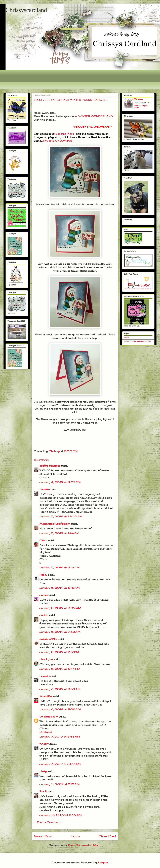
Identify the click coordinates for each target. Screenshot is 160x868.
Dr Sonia (46, 732)
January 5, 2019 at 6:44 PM (60, 669)
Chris (43, 540)
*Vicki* (44, 744)
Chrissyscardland (26, 10)
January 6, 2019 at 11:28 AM (60, 709)
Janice (44, 595)
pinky (43, 771)
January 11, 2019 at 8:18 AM (60, 784)
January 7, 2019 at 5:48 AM (60, 737)
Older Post (107, 836)
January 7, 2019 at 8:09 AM (60, 764)
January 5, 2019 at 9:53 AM (60, 632)
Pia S (43, 791)
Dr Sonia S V (49, 717)
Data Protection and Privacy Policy (138, 341)
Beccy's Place (65, 134)
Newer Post (43, 836)
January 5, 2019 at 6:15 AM (60, 588)
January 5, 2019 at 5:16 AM (60, 567)
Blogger (103, 862)
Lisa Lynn (46, 659)
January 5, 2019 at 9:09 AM (60, 608)
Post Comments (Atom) (85, 845)
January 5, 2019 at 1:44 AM (59, 533)
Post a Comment (49, 822)
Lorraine (45, 676)
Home (76, 836)
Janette (45, 489)
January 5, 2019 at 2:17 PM (59, 652)
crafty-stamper (50, 466)
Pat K (43, 575)
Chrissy (140, 99)
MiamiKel (46, 696)
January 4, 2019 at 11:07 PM (60, 482)
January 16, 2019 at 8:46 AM (61, 815)
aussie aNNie (48, 639)
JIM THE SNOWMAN (57, 141)
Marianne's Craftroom (55, 524)
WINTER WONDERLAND (96, 116)
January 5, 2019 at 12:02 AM (61, 516)
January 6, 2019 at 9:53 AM (60, 689)
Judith (44, 615)
